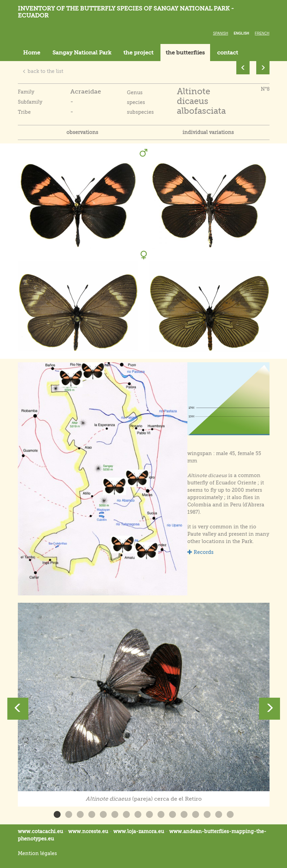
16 (230, 815)
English (241, 33)
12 (184, 815)
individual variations (208, 132)
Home (32, 53)
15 (219, 815)
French (262, 33)
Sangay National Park (82, 53)
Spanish (220, 33)
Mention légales (37, 853)
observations (82, 132)
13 (196, 815)
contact (228, 53)
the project (138, 53)
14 (207, 815)
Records (200, 552)
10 (161, 815)
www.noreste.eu (88, 831)
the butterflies (185, 53)
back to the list (43, 71)
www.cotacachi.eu (40, 831)
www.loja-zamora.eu (139, 831)
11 (173, 815)
